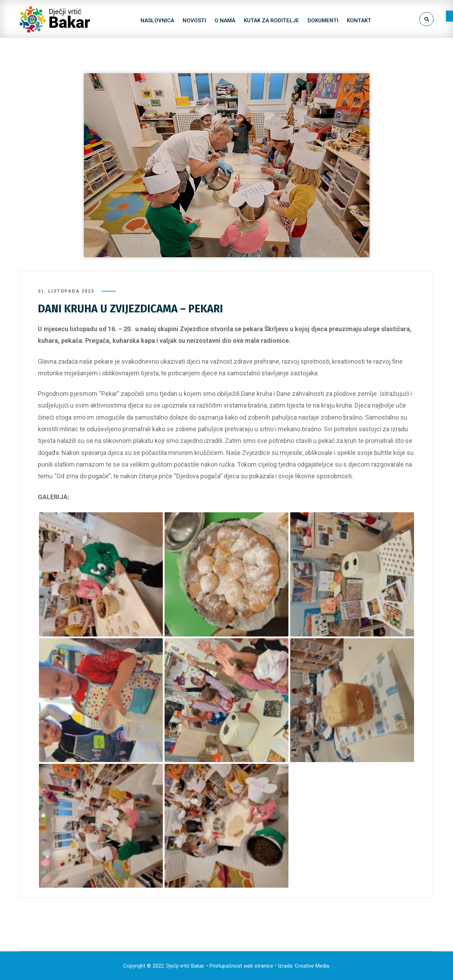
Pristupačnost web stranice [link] (241, 966)
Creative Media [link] (312, 966)
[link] (449, 16)
